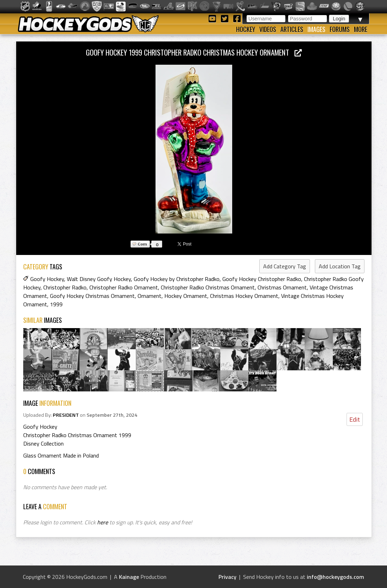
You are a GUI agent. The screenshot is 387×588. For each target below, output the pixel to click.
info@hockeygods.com (335, 577)
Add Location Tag (340, 266)
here (103, 522)
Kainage (129, 577)
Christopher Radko (65, 287)
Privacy (227, 577)
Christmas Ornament (282, 287)
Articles (292, 29)
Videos (268, 29)
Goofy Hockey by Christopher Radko (177, 279)
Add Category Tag (285, 266)
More (361, 29)
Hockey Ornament (186, 296)
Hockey (246, 29)
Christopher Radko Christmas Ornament (208, 287)
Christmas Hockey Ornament (244, 296)
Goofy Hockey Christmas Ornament (92, 296)
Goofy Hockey (47, 279)
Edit (355, 419)
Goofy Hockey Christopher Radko (262, 279)
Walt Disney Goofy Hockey (99, 279)
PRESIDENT (66, 415)
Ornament (150, 296)
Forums (340, 29)
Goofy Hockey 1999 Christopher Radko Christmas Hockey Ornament (194, 52)
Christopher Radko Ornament (124, 287)
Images (316, 29)
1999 (56, 304)
